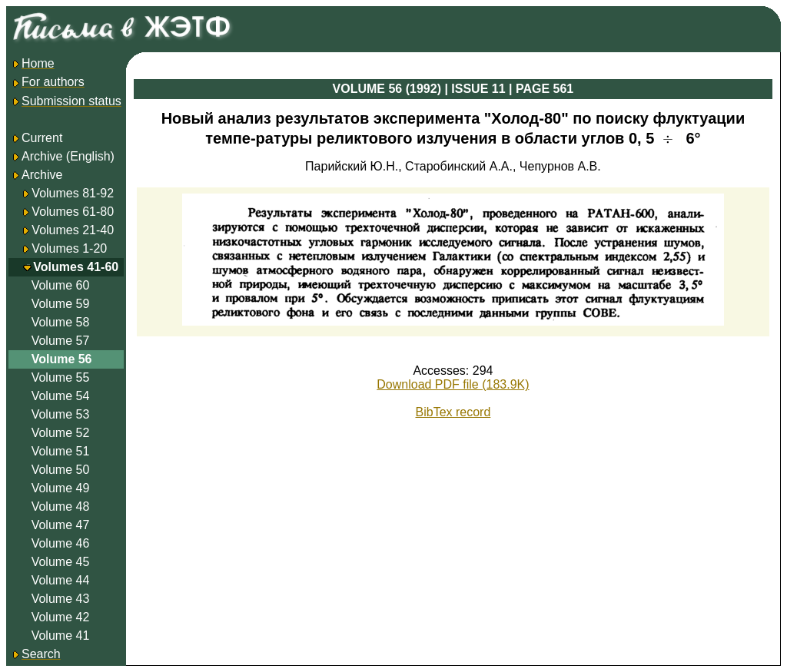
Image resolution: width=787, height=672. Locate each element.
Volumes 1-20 (69, 248)
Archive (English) (63, 156)
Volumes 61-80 (73, 212)
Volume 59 (61, 304)
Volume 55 (61, 377)
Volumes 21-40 (73, 230)
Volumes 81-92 (73, 193)
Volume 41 (61, 636)
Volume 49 (61, 488)
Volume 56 (62, 359)
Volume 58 (61, 322)
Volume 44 (61, 580)
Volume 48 (61, 506)
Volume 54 (61, 396)
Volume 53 (61, 414)
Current (37, 138)
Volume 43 (61, 599)
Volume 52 (61, 433)
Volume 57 (61, 341)
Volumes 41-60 (76, 267)
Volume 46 (61, 543)
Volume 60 (61, 285)
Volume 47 (61, 525)
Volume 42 (61, 617)
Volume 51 (61, 451)
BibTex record (453, 412)
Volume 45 (61, 562)
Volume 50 (61, 470)
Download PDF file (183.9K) (453, 384)
